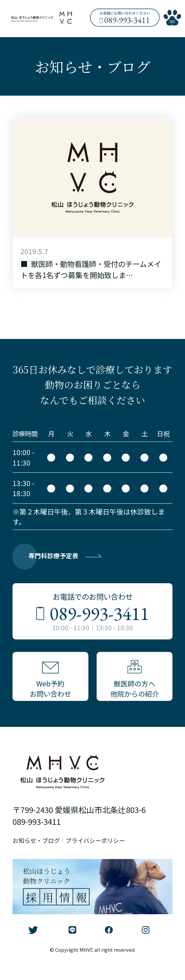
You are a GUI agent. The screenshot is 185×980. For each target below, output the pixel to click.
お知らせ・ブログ (40, 854)
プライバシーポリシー (109, 854)
